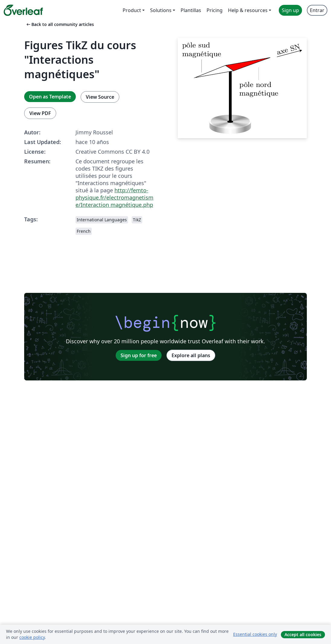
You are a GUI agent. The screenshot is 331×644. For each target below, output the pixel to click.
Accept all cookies (303, 634)
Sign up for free (139, 355)
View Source (100, 97)
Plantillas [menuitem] (191, 10)
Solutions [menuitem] (161, 10)
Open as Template (50, 97)
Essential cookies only (255, 634)
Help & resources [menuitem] (248, 10)
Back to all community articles (60, 24)
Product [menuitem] (132, 10)
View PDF (40, 113)
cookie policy (32, 637)
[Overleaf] (23, 10)
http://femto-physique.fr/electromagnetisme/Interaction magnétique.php (114, 197)
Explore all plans (191, 355)
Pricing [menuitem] (215, 10)
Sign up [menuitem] (290, 10)
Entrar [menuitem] (317, 10)
